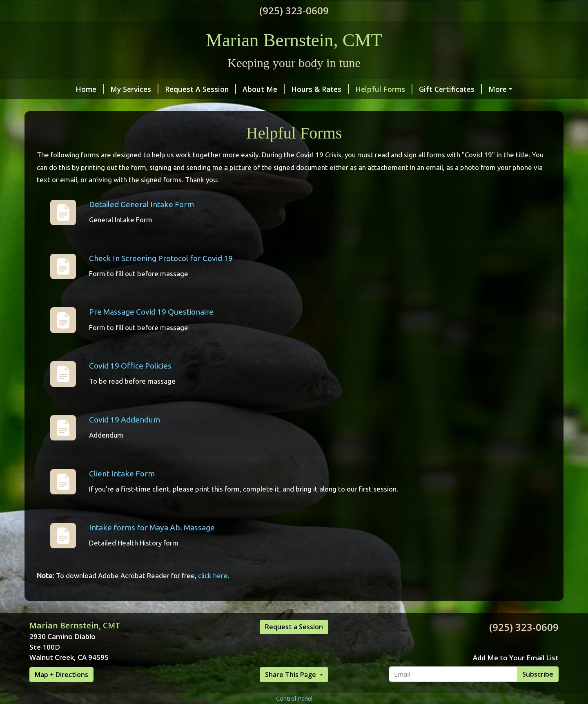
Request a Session (294, 644)
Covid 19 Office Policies (130, 383)
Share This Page (291, 692)
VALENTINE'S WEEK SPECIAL (433, 106)
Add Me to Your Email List (516, 675)
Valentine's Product (340, 106)
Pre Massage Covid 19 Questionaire (151, 329)
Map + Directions (61, 692)
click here (213, 593)
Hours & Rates (280, 89)
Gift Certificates (411, 89)
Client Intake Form (122, 491)
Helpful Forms (344, 89)
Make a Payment (481, 89)
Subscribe (538, 691)
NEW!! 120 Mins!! (181, 106)
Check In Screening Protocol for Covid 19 (161, 275)
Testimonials (62, 106)
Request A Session (161, 89)
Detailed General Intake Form (141, 221)
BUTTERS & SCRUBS (258, 106)
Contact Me (118, 106)
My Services (95, 89)
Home (50, 89)
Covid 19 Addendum (125, 437)
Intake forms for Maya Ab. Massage (152, 545)
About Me (224, 89)
